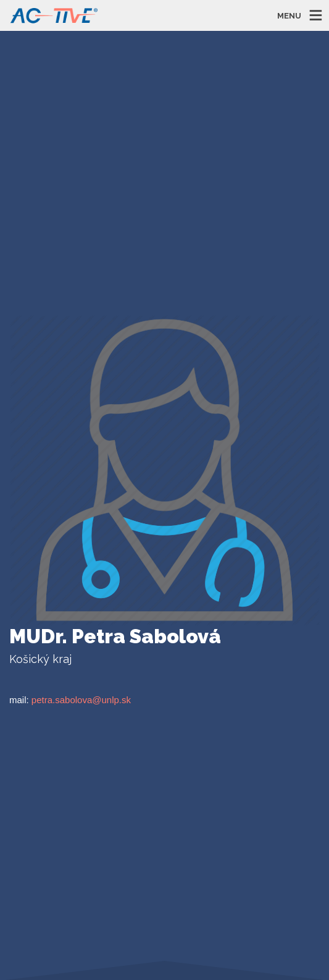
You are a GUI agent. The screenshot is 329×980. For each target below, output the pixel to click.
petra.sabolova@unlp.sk (81, 700)
